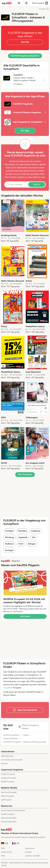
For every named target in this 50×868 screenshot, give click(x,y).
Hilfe (3, 848)
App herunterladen (9, 818)
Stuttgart (9, 531)
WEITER (25, 42)
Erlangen (32, 544)
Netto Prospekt (7, 796)
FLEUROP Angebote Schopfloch (25, 56)
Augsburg (36, 531)
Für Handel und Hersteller (12, 760)
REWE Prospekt (8, 782)
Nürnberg (22, 531)
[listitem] (13, 221)
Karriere (4, 764)
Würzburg (9, 537)
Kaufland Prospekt (9, 778)
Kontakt (28, 852)
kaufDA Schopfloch (11, 735)
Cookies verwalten (33, 856)
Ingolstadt (23, 537)
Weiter (37, 184)
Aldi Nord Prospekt (9, 792)
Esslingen (9, 550)
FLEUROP (8, 688)
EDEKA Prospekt (8, 774)
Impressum (30, 848)
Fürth (21, 544)
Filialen (26, 735)
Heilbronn (9, 544)
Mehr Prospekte (25, 474)
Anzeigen (44, 9)
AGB (3, 856)
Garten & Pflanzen (11, 739)
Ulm (34, 537)
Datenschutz (39, 177)
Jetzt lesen (25, 616)
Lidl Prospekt (6, 800)
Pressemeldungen (9, 822)
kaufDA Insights (8, 814)
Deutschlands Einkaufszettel (13, 810)
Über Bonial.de (7, 756)
